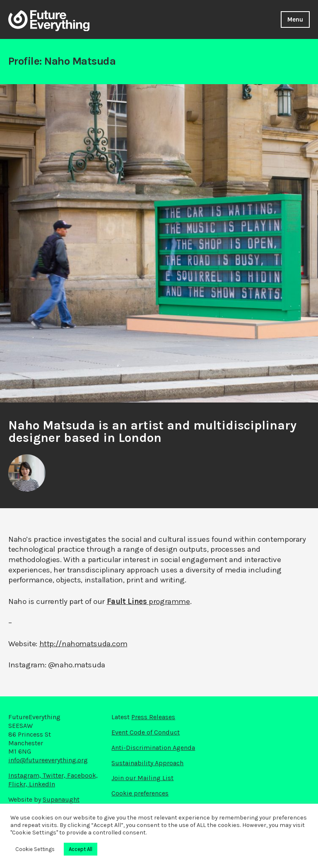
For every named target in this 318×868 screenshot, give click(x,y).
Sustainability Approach (147, 763)
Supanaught (61, 799)
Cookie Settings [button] (35, 849)
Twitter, (55, 775)
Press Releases (153, 717)
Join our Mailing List (142, 778)
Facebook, (82, 775)
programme (148, 601)
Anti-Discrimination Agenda (153, 748)
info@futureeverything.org (48, 760)
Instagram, (25, 775)
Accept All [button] (81, 849)
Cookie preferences (140, 793)
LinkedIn (42, 784)
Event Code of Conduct (146, 732)
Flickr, (19, 784)
